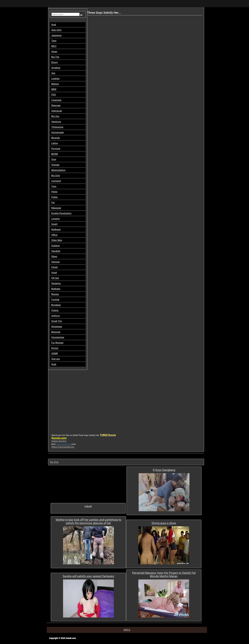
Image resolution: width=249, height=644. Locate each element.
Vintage (55, 165)
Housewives (58, 337)
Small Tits (57, 321)
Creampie (56, 100)
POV (54, 95)
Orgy (54, 159)
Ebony (55, 62)
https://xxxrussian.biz (63, 447)
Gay (53, 73)
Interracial (57, 111)
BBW (54, 89)
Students (56, 283)
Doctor (55, 348)
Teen (54, 41)
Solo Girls (56, 30)
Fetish (55, 267)
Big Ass (55, 116)
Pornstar (56, 149)
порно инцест (59, 441)
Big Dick (56, 176)
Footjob (55, 300)
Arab (54, 364)
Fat (53, 203)
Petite (54, 192)
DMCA (127, 630)
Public (55, 197)
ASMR (55, 353)
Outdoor (56, 246)
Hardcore (56, 122)
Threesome (57, 127)
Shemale (56, 105)
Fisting (55, 310)
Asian (54, 52)
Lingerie (56, 219)
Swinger (56, 262)
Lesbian (55, 78)
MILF (54, 46)
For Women (57, 343)
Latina (55, 143)
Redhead (56, 229)
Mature (55, 84)
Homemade (57, 132)
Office (54, 235)
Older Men (57, 240)
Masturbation (58, 170)
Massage (56, 208)
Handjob (56, 251)
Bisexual (56, 332)
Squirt (54, 224)
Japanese (56, 35)
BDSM (55, 154)
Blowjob (56, 138)
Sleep (54, 256)
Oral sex (56, 359)
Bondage (56, 305)
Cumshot (56, 181)
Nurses (55, 294)
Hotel (54, 273)
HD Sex (55, 278)
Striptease (57, 327)
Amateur (56, 68)
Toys (54, 186)
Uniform (56, 316)
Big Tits (55, 57)
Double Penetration (61, 213)
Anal (54, 25)
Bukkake (56, 289)
